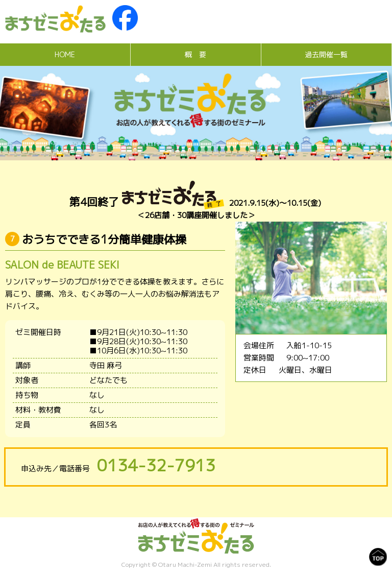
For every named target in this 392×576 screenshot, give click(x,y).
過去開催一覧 (326, 54)
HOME (65, 54)
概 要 (195, 54)
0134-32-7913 (156, 465)
